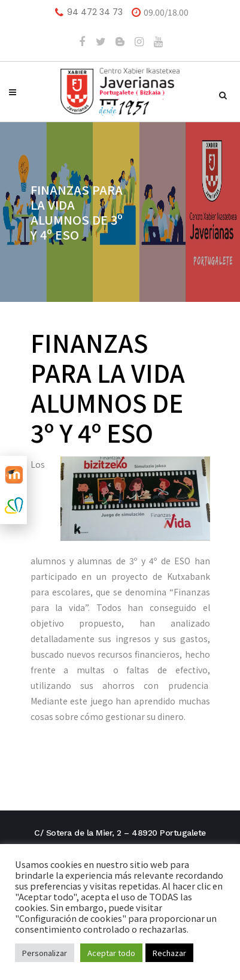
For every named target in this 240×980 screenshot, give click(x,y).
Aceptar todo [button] (111, 953)
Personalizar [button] (45, 953)
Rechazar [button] (169, 953)
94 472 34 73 (95, 12)
